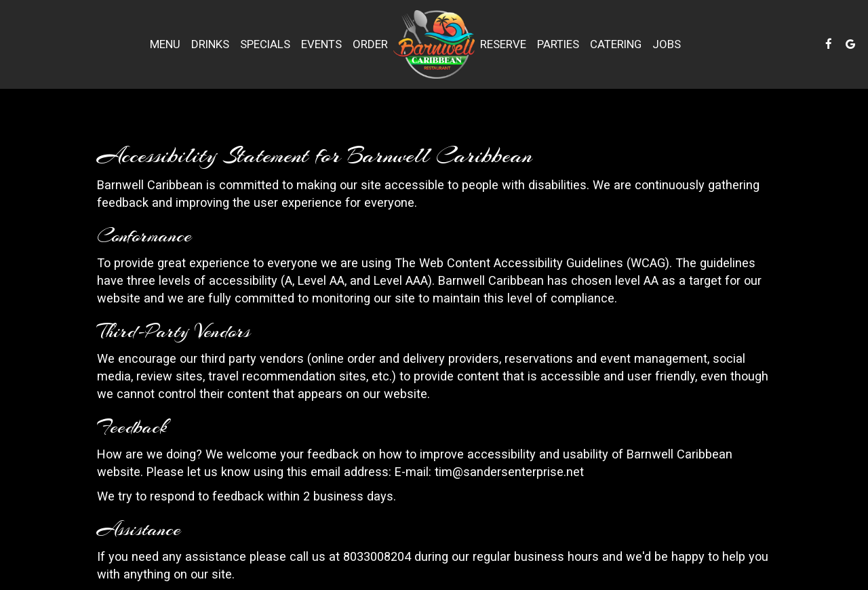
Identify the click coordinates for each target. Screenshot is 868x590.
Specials (265, 44)
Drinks (210, 44)
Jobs (667, 44)
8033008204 (377, 556)
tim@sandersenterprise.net (509, 472)
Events (321, 44)
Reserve (503, 44)
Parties (558, 44)
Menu (165, 44)
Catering (616, 44)
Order (370, 44)
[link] (434, 44)
